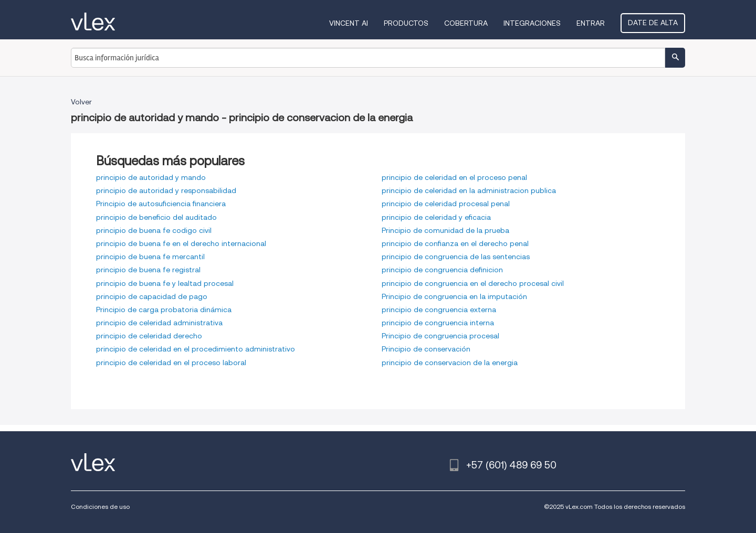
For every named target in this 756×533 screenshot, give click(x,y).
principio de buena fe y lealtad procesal (165, 283)
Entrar (591, 23)
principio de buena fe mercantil (150, 257)
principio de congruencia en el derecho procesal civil (473, 283)
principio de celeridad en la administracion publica (469, 190)
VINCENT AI (349, 23)
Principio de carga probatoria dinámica (164, 310)
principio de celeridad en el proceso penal (454, 177)
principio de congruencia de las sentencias (456, 257)
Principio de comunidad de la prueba (445, 230)
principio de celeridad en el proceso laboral (171, 363)
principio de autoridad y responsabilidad (166, 190)
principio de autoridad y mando (151, 177)
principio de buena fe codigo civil (154, 230)
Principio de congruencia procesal (440, 336)
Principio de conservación (426, 349)
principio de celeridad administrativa (159, 323)
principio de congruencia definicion (442, 270)
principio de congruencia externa (439, 310)
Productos (406, 23)
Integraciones (532, 23)
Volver (81, 102)
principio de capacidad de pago (152, 296)
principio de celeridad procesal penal (446, 204)
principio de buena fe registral (148, 270)
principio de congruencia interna (438, 323)
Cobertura (466, 23)
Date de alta (653, 23)
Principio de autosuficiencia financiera (161, 204)
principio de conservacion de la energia (450, 363)
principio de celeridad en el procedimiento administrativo (196, 349)
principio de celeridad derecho (149, 336)
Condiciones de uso (100, 507)
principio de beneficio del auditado (156, 217)
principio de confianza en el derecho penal (455, 243)
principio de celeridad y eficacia (436, 217)
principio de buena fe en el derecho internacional (181, 243)
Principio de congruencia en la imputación (454, 296)
